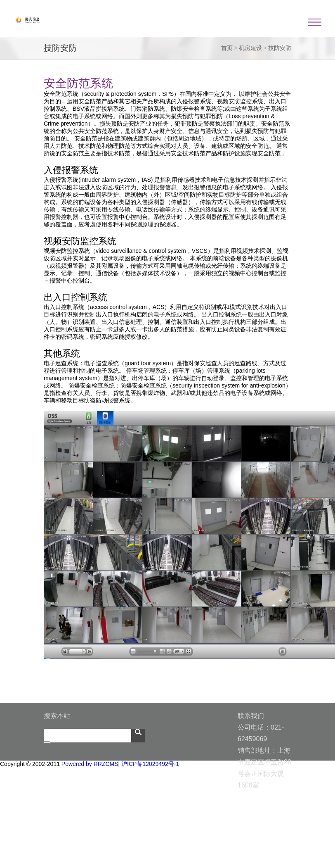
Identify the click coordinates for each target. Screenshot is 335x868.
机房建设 (250, 48)
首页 (227, 48)
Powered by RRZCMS (89, 764)
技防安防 (280, 48)
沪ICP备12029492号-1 (150, 764)
